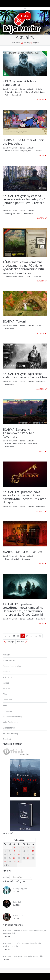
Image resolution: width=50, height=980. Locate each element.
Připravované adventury (13, 717)
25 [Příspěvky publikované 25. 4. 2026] (28, 858)
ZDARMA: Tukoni (14, 321)
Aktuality (30, 89)
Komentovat (16, 95)
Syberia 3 (18, 92)
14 (27, 636)
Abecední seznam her (12, 666)
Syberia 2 (9, 92)
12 (18, 636)
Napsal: (10, 89)
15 (32, 636)
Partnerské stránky (10, 733)
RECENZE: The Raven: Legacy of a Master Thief (23, 956)
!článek (22, 89)
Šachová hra (41, 382)
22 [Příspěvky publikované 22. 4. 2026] (14, 858)
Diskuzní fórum (9, 728)
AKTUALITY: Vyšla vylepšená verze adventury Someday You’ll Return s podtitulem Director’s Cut (24, 201)
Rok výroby (7, 677)
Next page (21, 642)
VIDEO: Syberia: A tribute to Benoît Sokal (21, 83)
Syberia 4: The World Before (34, 92)
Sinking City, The (20, 889)
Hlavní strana (16, 43)
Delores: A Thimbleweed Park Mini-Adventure (21, 444)
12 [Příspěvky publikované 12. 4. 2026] (33, 851)
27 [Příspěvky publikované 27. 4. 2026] (5, 861)
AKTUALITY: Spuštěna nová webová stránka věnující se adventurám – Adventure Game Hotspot (24, 497)
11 (14, 636)
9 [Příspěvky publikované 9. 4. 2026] (19, 851)
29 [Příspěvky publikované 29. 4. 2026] (14, 861)
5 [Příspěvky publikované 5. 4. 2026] (33, 848)
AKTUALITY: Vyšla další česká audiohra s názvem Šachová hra (25, 375)
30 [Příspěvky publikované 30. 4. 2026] (19, 861)
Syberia (39, 89)
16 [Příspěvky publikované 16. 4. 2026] (19, 855)
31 (40, 636)
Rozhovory (7, 700)
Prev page (10, 642)
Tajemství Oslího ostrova (14, 276)
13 (23, 636)
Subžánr (6, 672)
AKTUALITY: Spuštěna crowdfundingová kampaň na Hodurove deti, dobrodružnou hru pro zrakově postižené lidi (23, 609)
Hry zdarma (7, 711)
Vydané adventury (10, 722)
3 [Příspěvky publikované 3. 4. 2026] (24, 848)
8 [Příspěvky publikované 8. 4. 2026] (14, 851)
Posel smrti (18, 915)
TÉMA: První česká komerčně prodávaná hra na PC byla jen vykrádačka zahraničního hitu (23, 265)
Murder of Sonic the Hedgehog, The (18, 151)
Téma (28, 276)
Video (7, 95)
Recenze (6, 689)
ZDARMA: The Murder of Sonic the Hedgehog (23, 142)
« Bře (6, 865)
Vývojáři (6, 683)
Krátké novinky (9, 660)
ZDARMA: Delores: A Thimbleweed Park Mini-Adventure (19, 433)
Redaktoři (7, 739)
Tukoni (39, 326)
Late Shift (17, 902)
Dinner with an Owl (12, 559)
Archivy (6, 877)
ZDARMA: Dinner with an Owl (23, 552)
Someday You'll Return (13, 214)
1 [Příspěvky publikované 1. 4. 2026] (14, 848)
